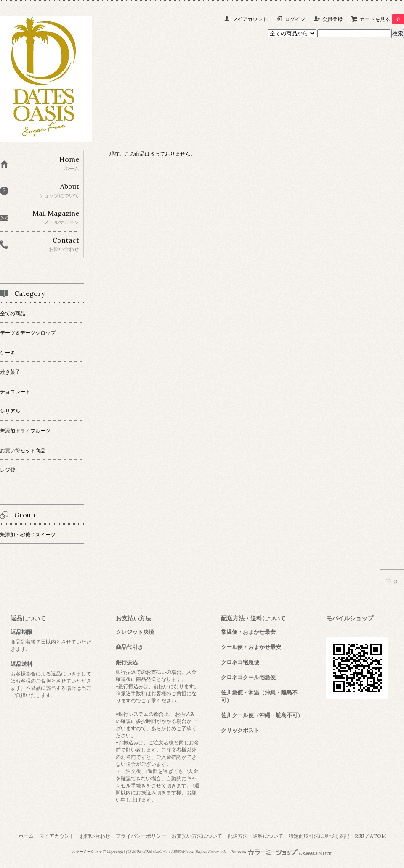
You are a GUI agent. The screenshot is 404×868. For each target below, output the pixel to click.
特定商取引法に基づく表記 (319, 836)
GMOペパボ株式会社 (171, 852)
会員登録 (332, 19)
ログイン (295, 19)
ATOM (378, 836)
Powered (281, 852)
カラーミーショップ (89, 852)
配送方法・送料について (255, 836)
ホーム (26, 836)
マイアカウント (250, 19)
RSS (359, 836)
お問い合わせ (95, 836)
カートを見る (382, 19)
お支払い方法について (197, 836)
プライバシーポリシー (141, 836)
